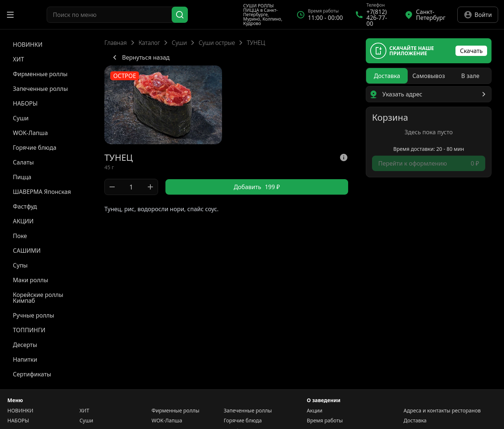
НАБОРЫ (18, 421)
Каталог (149, 43)
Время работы (325, 421)
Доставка (415, 421)
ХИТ (84, 411)
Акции (315, 411)
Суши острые (217, 43)
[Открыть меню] (10, 15)
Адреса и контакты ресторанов (442, 411)
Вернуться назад (140, 57)
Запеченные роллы (248, 411)
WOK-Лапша (167, 421)
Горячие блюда (243, 421)
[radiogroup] (429, 76)
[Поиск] (180, 15)
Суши (179, 43)
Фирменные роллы (175, 411)
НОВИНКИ (20, 411)
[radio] (387, 76)
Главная (116, 43)
